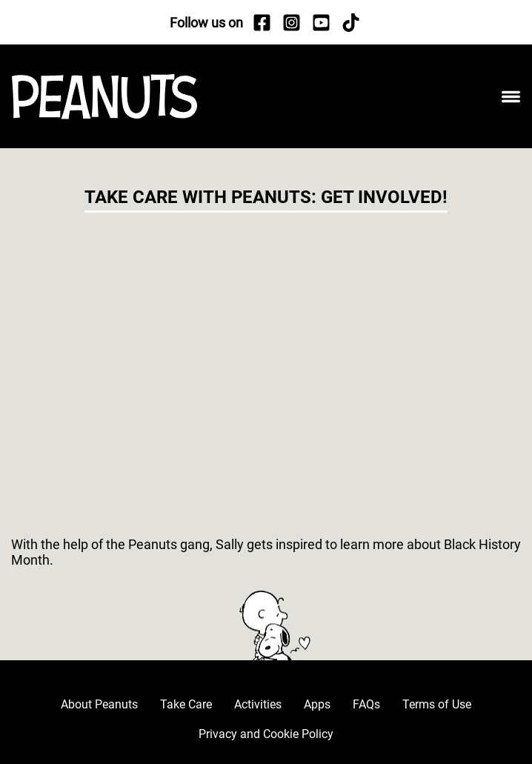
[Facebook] (262, 22)
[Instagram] (291, 22)
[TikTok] (350, 22)
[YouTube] (321, 22)
